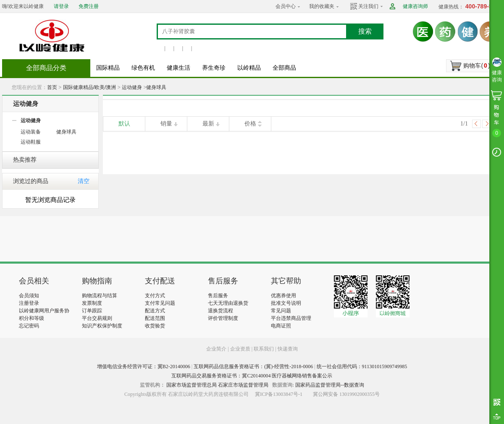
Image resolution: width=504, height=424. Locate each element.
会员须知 (29, 296)
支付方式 (155, 296)
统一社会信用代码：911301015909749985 (362, 366)
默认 (124, 124)
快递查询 (288, 349)
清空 (84, 181)
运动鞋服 (31, 142)
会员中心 (286, 6)
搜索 (365, 31)
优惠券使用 (283, 296)
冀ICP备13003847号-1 (279, 394)
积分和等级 (31, 318)
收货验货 (155, 326)
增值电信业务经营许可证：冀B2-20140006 (144, 366)
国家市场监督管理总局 (192, 385)
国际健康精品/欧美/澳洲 (90, 87)
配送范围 (155, 318)
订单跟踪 (92, 311)
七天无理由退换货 (228, 303)
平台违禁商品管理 (291, 318)
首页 (52, 87)
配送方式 (155, 311)
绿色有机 (143, 68)
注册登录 (29, 303)
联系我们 (264, 349)
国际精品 (108, 68)
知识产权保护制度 (102, 326)
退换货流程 (220, 311)
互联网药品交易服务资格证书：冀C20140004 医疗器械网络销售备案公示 (252, 376)
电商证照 (281, 326)
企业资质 (240, 349)
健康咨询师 (415, 6)
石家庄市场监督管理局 (243, 385)
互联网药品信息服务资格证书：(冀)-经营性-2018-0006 (253, 366)
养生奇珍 (214, 68)
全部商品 (284, 68)
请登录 (61, 6)
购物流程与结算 (100, 296)
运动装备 (31, 132)
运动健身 (132, 87)
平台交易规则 (97, 318)
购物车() (476, 65)
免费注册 (89, 6)
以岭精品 (249, 68)
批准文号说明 (286, 303)
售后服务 (218, 296)
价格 (250, 124)
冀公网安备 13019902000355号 (346, 394)
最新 (208, 124)
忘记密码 (29, 326)
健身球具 (156, 87)
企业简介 (217, 349)
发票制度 (92, 303)
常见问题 (281, 311)
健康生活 (178, 68)
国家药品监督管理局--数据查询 (330, 385)
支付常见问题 (160, 303)
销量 (166, 124)
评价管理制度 (223, 318)
